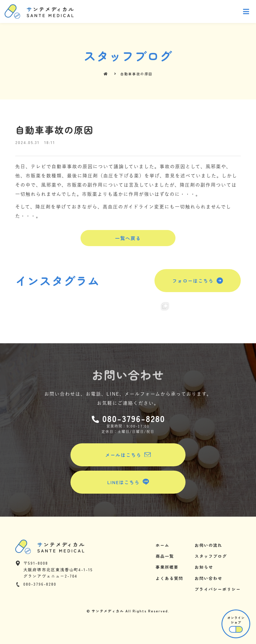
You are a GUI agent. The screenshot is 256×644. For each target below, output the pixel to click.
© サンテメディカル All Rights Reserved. (128, 611)
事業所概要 (167, 567)
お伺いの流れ (209, 545)
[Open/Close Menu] (246, 12)
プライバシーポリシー (218, 589)
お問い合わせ (209, 578)
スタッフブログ (211, 556)
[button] (128, 238)
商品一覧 (165, 556)
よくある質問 (169, 578)
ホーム (163, 545)
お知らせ (204, 567)
